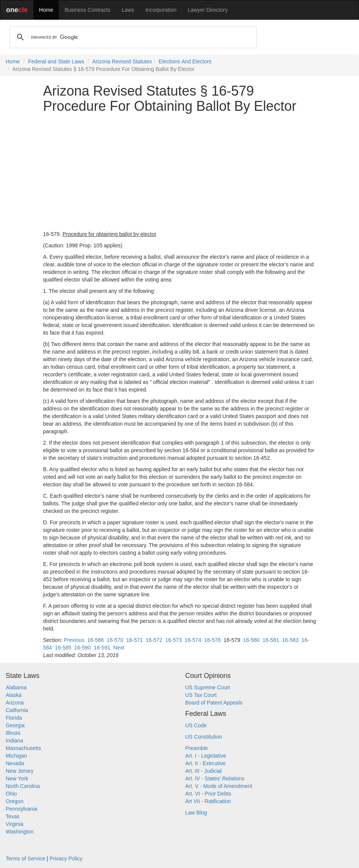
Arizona (15, 703)
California (17, 710)
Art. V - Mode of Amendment (219, 786)
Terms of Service (25, 859)
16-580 (251, 640)
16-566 (96, 640)
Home (46, 10)
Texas (13, 816)
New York (17, 778)
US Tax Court (201, 695)
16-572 (154, 640)
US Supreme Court (208, 687)
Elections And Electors (185, 61)
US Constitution (204, 737)
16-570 (115, 640)
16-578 (212, 640)
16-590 (83, 648)
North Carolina (23, 786)
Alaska (14, 695)
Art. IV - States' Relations (215, 778)
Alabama (16, 687)
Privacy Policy (66, 859)
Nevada (15, 763)
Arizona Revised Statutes (122, 61)
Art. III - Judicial (204, 771)
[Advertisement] (180, 172)
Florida (14, 718)
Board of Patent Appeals (214, 703)
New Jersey (20, 771)
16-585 (63, 648)
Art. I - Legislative (206, 756)
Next (119, 648)
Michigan (16, 756)
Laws (128, 10)
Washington (20, 832)
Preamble (197, 748)
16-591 (102, 648)
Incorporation (161, 10)
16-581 (271, 640)
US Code (196, 725)
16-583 (290, 640)
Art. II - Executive (206, 763)
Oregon (15, 801)
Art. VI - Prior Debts (208, 794)
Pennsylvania (21, 809)
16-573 (174, 640)
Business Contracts (87, 10)
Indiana (14, 741)
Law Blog (196, 813)
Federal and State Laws (56, 61)
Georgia (15, 725)
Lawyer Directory (208, 10)
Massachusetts (23, 748)
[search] (132, 37)
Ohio (11, 794)
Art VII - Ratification (208, 801)
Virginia (14, 824)
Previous (74, 640)
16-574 (193, 640)
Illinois (13, 733)
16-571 (135, 640)
